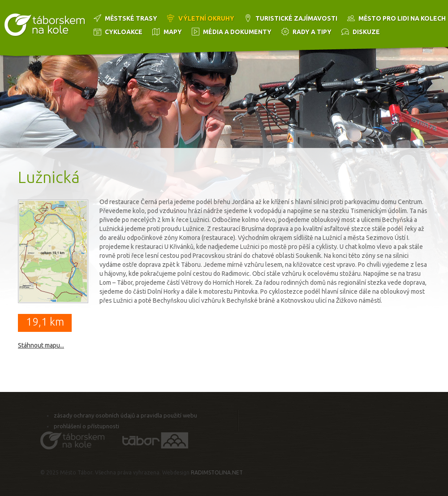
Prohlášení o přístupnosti (86, 426)
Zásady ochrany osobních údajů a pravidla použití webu (125, 415)
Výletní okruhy (206, 18)
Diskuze (366, 32)
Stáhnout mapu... (41, 345)
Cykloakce (124, 32)
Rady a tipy (312, 32)
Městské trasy (131, 18)
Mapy (173, 32)
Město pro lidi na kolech (402, 18)
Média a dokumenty (237, 32)
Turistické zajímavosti (296, 18)
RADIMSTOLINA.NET (217, 472)
